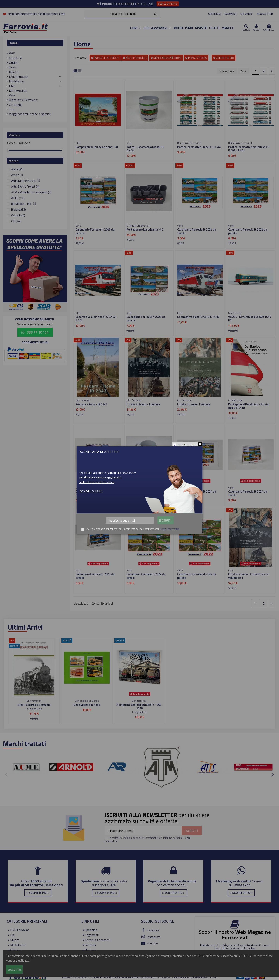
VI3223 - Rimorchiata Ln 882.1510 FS (250, 319)
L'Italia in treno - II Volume (143, 404)
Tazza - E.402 (135, 492)
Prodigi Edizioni (34, 708)
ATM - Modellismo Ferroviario (31, 192)
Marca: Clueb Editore (105, 58)
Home (13, 43)
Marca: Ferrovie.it (135, 58)
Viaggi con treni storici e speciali (30, 114)
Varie (12, 95)
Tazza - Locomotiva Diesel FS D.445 (145, 149)
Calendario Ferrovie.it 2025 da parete (248, 231)
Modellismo (17, 81)
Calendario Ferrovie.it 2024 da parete (197, 493)
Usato (13, 67)
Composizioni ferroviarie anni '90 (97, 147)
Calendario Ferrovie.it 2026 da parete (95, 231)
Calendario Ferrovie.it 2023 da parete (146, 319)
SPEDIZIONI (214, 14)
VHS (12, 53)
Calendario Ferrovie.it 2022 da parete (197, 576)
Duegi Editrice (140, 712)
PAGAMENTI (231, 14)
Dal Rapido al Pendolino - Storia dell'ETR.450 (248, 406)
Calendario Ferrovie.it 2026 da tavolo (95, 493)
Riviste (14, 72)
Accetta (15, 970)
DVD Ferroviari (19, 77)
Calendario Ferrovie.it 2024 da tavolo (248, 493)
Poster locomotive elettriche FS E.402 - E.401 (249, 149)
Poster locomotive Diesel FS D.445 (199, 147)
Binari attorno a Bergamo (34, 705)
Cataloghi (15, 105)
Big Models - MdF (24, 204)
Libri (12, 86)
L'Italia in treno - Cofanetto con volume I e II (248, 576)
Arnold (17, 175)
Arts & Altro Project (25, 186)
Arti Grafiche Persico (26, 181)
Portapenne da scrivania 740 (145, 230)
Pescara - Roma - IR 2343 (91, 404)
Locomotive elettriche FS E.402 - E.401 (96, 319)
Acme (17, 169)
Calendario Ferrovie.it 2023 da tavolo (95, 576)
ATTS (17, 198)
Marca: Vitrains (196, 58)
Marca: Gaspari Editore (166, 58)
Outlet (13, 63)
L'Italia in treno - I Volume (194, 404)
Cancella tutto (223, 58)
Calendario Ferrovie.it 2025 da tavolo (197, 231)
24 (243, 71)
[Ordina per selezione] (227, 71)
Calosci (18, 215)
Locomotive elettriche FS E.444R (198, 317)
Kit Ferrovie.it (18, 91)
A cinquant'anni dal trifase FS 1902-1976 (139, 706)
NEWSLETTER (265, 14)
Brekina (19, 210)
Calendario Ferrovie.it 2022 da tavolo (146, 576)
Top (12, 109)
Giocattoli (15, 58)
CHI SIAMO (246, 14)
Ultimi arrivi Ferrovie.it (23, 100)
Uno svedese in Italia (87, 705)
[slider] (8, 151)
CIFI (16, 221)
